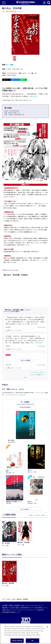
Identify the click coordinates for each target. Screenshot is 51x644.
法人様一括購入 (15, 608)
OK (32, 641)
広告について (25, 605)
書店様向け (5, 608)
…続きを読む (33, 96)
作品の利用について (41, 608)
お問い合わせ (6, 610)
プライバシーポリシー (18, 610)
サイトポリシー (31, 610)
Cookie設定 (40, 610)
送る (24, 80)
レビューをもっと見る (36, 372)
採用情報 (17, 605)
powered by (38, 375)
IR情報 (11, 605)
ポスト (7, 80)
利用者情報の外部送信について (11, 612)
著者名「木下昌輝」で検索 (37, 515)
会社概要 (5, 605)
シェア (15, 80)
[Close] (48, 627)
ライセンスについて (36, 605)
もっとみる (24, 509)
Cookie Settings (17, 641)
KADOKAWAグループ (27, 608)
